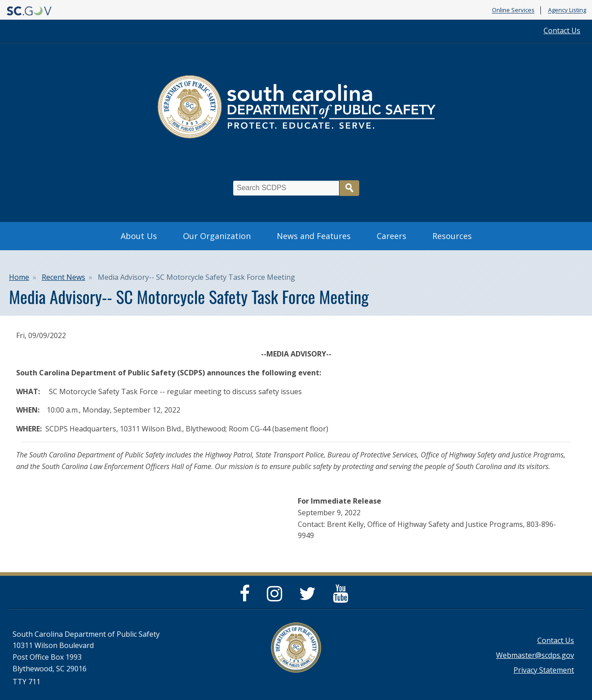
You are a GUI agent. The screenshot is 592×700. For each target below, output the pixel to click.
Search (349, 188)
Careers (392, 236)
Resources (452, 236)
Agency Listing (567, 10)
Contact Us (562, 30)
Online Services (513, 10)
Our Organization (217, 236)
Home (19, 277)
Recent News (63, 277)
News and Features (314, 236)
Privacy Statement (544, 670)
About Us (139, 236)
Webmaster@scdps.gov (535, 655)
